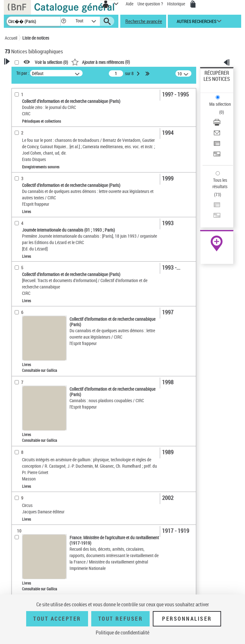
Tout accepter (57, 619)
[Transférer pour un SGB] (217, 156)
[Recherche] (33, 21)
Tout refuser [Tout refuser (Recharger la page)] (120, 619)
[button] (64, 21)
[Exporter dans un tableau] (217, 146)
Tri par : (23, 73)
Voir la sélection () (51, 62)
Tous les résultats (220, 183)
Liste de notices (36, 38)
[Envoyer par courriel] (217, 135)
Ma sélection (220, 104)
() (100, 62)
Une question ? (150, 4)
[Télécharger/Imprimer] (217, 124)
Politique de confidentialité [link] (122, 632)
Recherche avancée (144, 21)
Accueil (11, 38)
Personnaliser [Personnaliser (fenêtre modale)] (187, 619)
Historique (177, 4)
